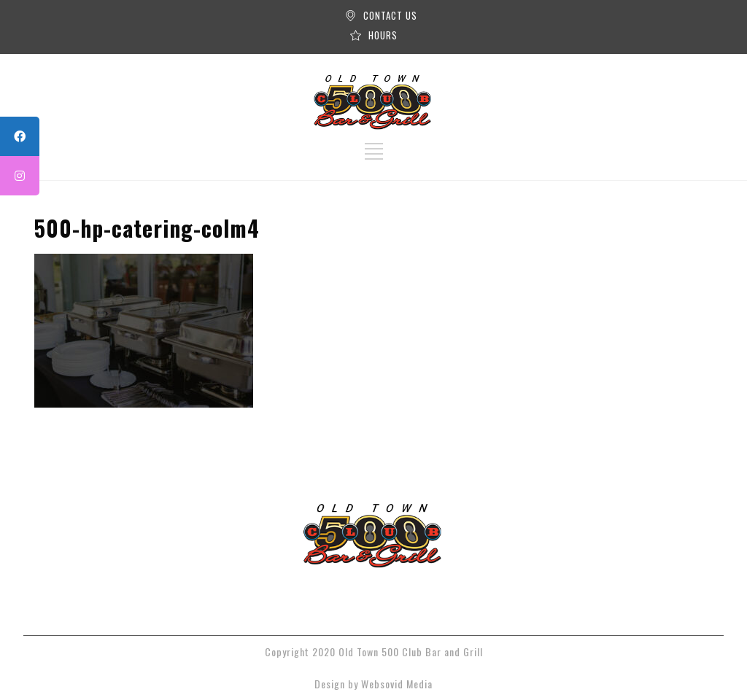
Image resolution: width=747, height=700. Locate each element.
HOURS (383, 35)
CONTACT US (390, 15)
